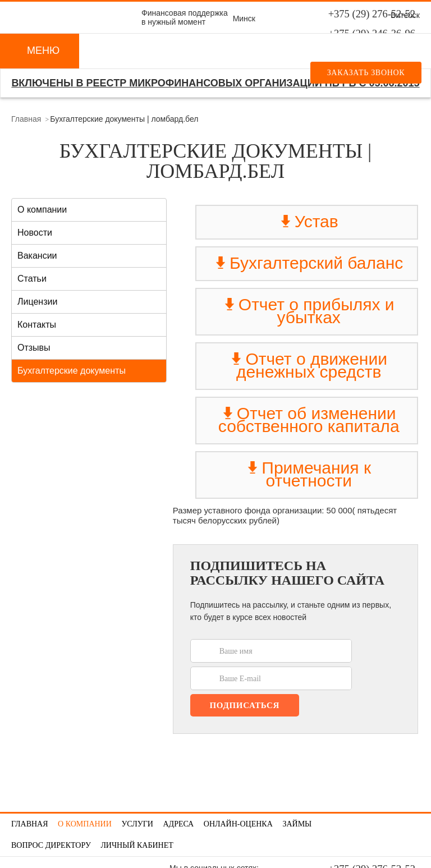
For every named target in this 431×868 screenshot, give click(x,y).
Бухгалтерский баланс (309, 263)
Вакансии (37, 256)
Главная (26, 119)
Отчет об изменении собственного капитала (309, 420)
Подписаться (244, 705)
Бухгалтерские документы (72, 371)
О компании (42, 210)
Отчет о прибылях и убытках (309, 311)
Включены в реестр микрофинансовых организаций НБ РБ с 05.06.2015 (215, 83)
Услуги (137, 824)
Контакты (37, 325)
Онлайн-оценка (238, 824)
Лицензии (37, 302)
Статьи (32, 279)
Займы (297, 824)
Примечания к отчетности (309, 474)
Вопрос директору (51, 845)
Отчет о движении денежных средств (309, 365)
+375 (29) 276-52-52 (372, 14)
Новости (35, 233)
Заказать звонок (366, 73)
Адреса (178, 824)
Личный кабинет (137, 845)
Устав (309, 221)
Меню (43, 50)
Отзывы (34, 348)
